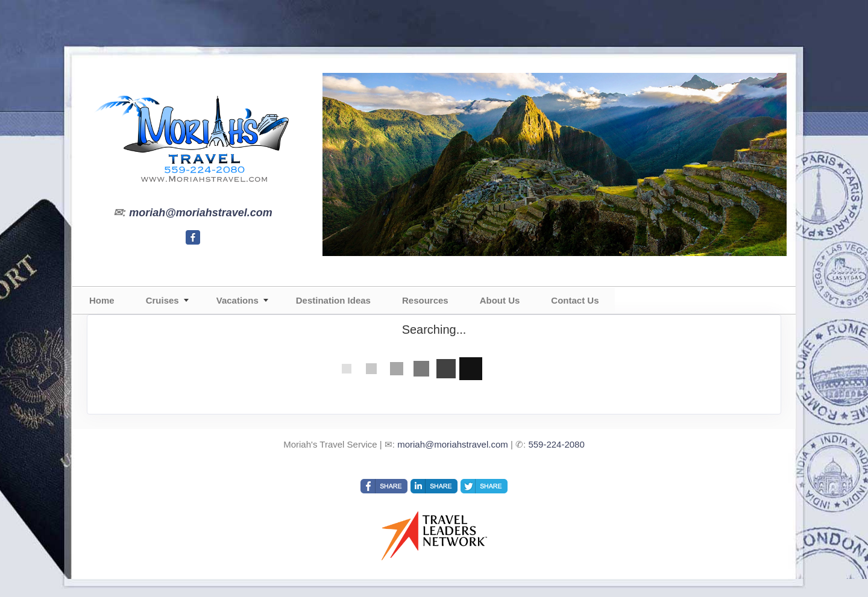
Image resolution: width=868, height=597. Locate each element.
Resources (425, 300)
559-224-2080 (556, 444)
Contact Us (575, 300)
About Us (500, 300)
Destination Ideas (333, 300)
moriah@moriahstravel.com (201, 213)
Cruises (162, 300)
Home (102, 300)
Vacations (237, 300)
